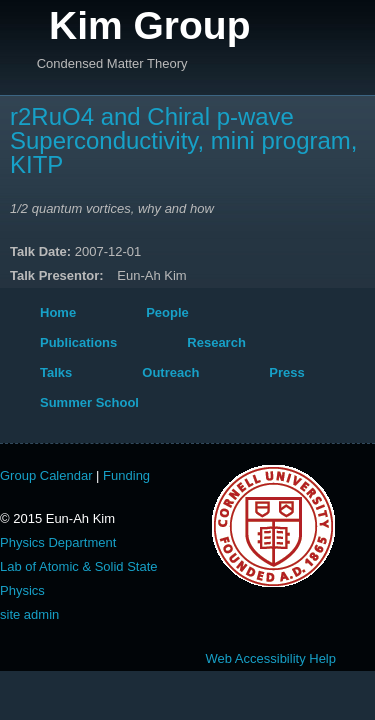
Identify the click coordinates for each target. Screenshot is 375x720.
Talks (56, 372)
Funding (126, 475)
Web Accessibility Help (270, 658)
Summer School (89, 402)
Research (216, 342)
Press (286, 372)
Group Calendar (46, 475)
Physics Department (58, 542)
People (167, 312)
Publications (78, 342)
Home (58, 312)
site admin (29, 614)
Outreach (170, 372)
